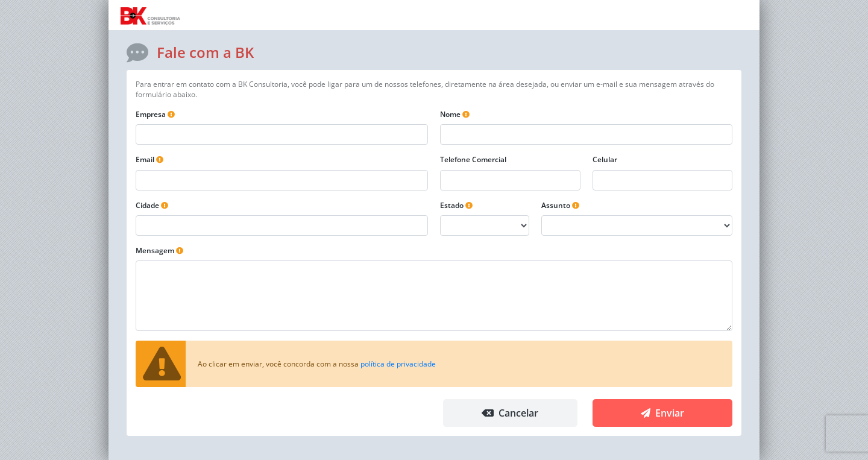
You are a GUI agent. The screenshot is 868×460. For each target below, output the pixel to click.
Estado (452, 205)
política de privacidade (398, 364)
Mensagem (155, 250)
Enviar (662, 413)
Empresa (151, 114)
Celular (605, 159)
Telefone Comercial (473, 159)
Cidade (147, 205)
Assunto (556, 205)
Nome (450, 114)
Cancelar (510, 413)
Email (145, 159)
